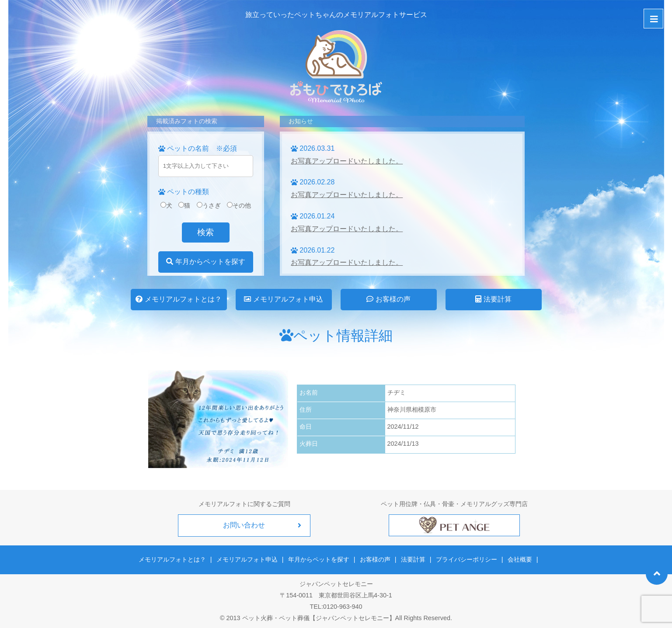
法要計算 (493, 299)
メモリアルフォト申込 (283, 299)
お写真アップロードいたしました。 (347, 161)
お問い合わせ (244, 525)
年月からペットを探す (205, 262)
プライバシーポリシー (466, 559)
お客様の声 (388, 299)
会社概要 (519, 559)
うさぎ (209, 205)
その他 (239, 205)
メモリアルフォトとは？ (178, 299)
